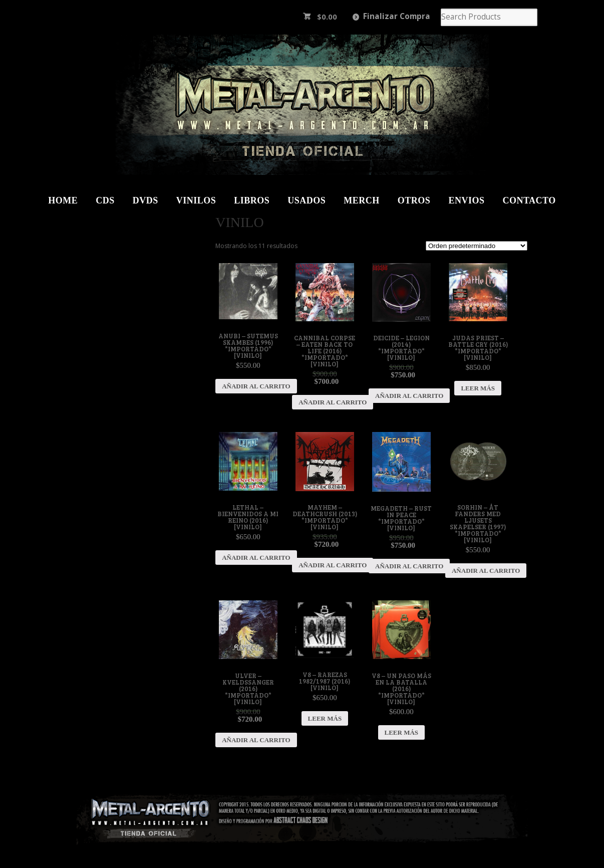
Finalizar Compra (397, 16)
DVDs (145, 200)
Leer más (478, 388)
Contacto (529, 200)
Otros (414, 200)
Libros (252, 200)
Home (63, 200)
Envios (466, 200)
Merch (362, 200)
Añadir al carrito (256, 386)
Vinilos (196, 200)
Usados (307, 200)
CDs (105, 200)
